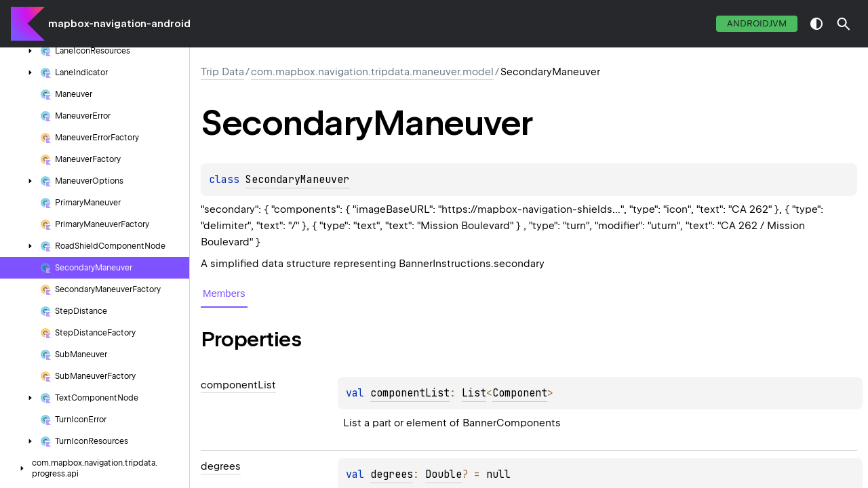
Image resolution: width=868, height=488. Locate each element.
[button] (844, 24)
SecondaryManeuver (297, 180)
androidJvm (757, 23)
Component (520, 393)
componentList (410, 393)
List (474, 393)
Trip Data (222, 72)
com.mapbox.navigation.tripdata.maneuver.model (372, 72)
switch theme (816, 24)
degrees (392, 474)
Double (443, 474)
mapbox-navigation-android (119, 24)
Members (224, 293)
